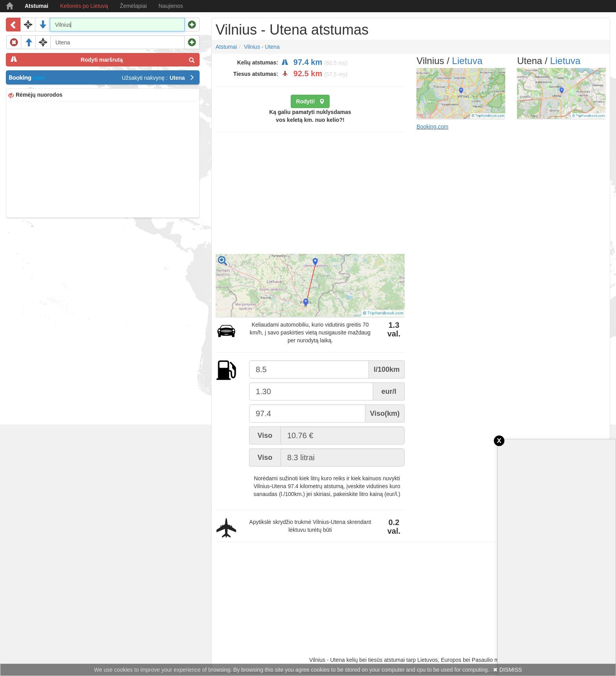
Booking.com (432, 127)
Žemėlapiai (133, 6)
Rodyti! (310, 101)
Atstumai (37, 6)
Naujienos (171, 6)
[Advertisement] (103, 158)
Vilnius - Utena (262, 47)
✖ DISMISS (507, 670)
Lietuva (467, 61)
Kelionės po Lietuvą (84, 6)
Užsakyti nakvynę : (158, 78)
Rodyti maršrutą (103, 60)
